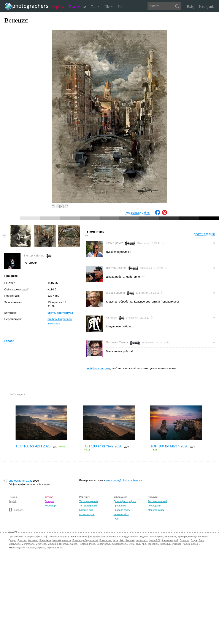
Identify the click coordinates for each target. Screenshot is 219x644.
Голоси (9, 341)
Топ (95, 7)
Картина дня (86, 510)
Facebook (16, 510)
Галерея (77, 7)
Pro (120, 7)
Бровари (182, 537)
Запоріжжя (45, 540)
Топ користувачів (89, 501)
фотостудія (123, 537)
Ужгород (177, 544)
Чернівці (51, 548)
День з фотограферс (125, 501)
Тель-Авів (141, 544)
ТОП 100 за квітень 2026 (103, 446)
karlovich (111, 318)
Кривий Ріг (155, 540)
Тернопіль (153, 544)
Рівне (92, 544)
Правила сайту (122, 510)
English (13, 501)
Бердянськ (170, 537)
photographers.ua (20, 481)
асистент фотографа (89, 537)
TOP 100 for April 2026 (33, 446)
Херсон (195, 544)
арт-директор (109, 537)
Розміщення (154, 506)
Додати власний (204, 234)
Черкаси (30, 548)
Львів (201, 540)
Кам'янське (106, 540)
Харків (186, 544)
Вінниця (193, 537)
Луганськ (185, 540)
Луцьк (194, 540)
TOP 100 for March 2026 (169, 446)
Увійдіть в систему (98, 368)
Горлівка (203, 537)
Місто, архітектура (60, 313)
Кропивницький (170, 540)
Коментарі (51, 506)
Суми (131, 544)
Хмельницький (17, 548)
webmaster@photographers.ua (124, 481)
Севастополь (104, 544)
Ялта (60, 548)
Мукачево (41, 544)
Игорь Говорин (115, 293)
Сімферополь (120, 544)
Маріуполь (14, 544)
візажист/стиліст (67, 537)
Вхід (190, 7)
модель (53, 537)
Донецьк (22, 540)
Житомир (33, 540)
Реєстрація (207, 7)
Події (116, 519)
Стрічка (58, 7)
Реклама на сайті (157, 501)
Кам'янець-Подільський (85, 540)
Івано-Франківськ (62, 540)
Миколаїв (53, 544)
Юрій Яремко (114, 243)
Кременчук (142, 540)
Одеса (74, 544)
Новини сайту (121, 514)
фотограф (42, 537)
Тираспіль (166, 544)
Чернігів (41, 548)
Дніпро (12, 540)
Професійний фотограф (22, 537)
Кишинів (130, 540)
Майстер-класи (156, 510)
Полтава (83, 544)
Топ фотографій (88, 506)
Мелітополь (28, 544)
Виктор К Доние (34, 256)
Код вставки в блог (138, 213)
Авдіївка (144, 537)
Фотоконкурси (87, 514)
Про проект (120, 506)
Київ (122, 540)
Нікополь (64, 544)
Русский (13, 497)
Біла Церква (157, 537)
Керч (116, 540)
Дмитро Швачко (116, 268)
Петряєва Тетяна (117, 342)
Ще (109, 7)
